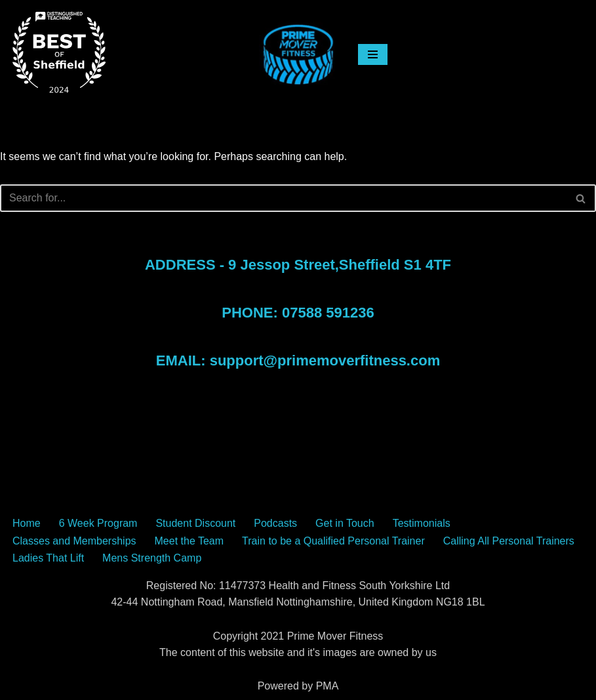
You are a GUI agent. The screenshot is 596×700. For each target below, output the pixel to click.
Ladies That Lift (48, 558)
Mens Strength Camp (152, 558)
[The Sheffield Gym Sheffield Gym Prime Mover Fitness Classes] (298, 54)
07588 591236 (328, 313)
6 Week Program (98, 523)
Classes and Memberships (74, 541)
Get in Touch (345, 523)
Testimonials (422, 523)
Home (27, 523)
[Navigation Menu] (376, 54)
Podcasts (275, 523)
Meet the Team (189, 541)
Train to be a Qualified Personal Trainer (333, 541)
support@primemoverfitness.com (325, 360)
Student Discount (195, 523)
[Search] (283, 198)
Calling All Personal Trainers (509, 541)
